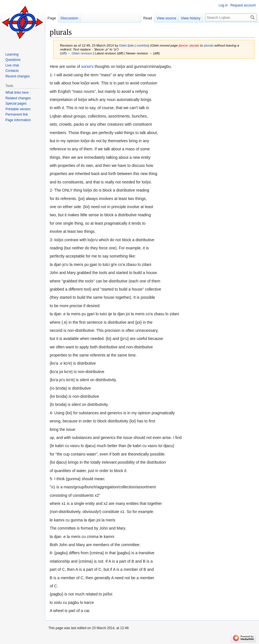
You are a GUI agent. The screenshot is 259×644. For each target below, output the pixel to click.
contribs (142, 45)
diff (63, 53)
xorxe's (87, 66)
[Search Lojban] (231, 17)
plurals (209, 45)
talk (131, 45)
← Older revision (80, 53)
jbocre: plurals (189, 45)
